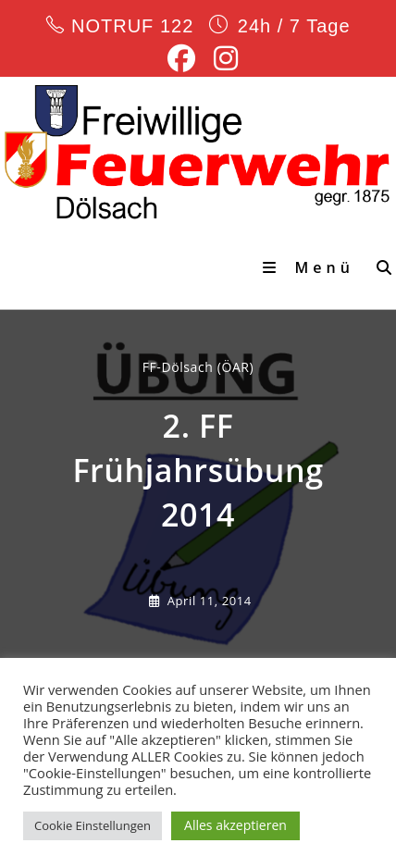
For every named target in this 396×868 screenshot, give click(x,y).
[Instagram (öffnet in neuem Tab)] (221, 58)
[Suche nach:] (379, 267)
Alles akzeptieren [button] (235, 825)
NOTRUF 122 (132, 26)
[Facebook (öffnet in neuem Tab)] (181, 58)
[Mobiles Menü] (313, 267)
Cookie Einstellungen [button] (93, 825)
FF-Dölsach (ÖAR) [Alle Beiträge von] (198, 367)
